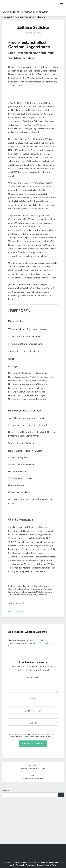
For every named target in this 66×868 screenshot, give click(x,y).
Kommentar (33, 677)
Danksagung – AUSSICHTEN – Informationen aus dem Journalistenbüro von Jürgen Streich (30, 643)
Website (33, 723)
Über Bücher (19, 611)
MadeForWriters (51, 865)
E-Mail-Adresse (33, 711)
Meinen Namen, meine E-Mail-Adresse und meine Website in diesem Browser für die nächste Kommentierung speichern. (32, 736)
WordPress (30, 865)
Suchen (5, 790)
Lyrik (10, 611)
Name (33, 699)
